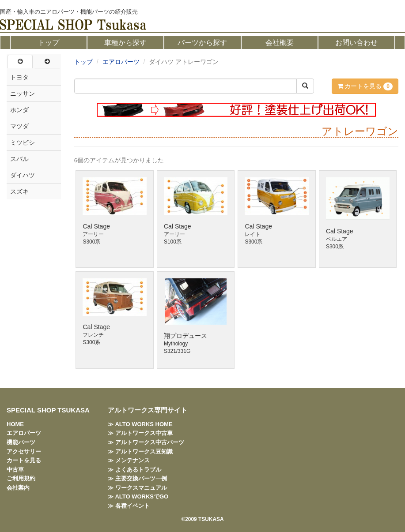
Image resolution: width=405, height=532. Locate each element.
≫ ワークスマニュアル (137, 488)
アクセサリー (24, 451)
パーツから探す (202, 43)
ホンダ (19, 110)
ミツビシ (23, 142)
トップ (49, 43)
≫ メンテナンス (129, 460)
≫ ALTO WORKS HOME (140, 424)
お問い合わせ (356, 43)
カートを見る (365, 86)
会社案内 (18, 488)
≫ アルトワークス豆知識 (140, 451)
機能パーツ (21, 442)
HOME (15, 424)
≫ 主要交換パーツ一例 (137, 478)
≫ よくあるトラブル (134, 470)
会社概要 (280, 43)
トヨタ (19, 77)
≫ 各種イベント (129, 506)
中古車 (15, 470)
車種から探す (125, 43)
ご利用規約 (21, 478)
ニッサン (23, 94)
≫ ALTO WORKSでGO (138, 496)
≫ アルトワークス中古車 (140, 433)
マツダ (19, 126)
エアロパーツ (121, 62)
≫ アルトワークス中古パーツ (146, 442)
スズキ (19, 191)
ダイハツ (23, 175)
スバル (19, 159)
